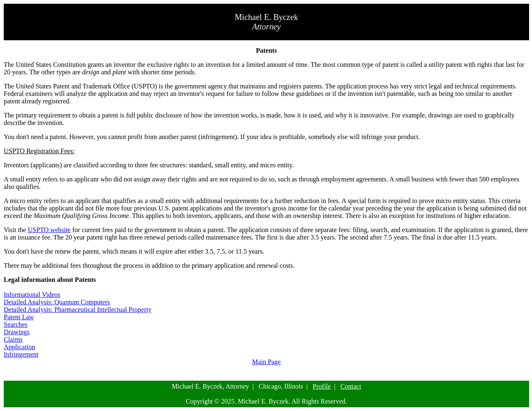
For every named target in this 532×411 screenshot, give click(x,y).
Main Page (267, 362)
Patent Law (19, 317)
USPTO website (49, 230)
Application (20, 347)
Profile (322, 386)
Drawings (17, 332)
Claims (13, 339)
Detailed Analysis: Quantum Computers (57, 302)
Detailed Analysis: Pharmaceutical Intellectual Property (78, 309)
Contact (351, 386)
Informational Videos (32, 295)
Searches (16, 324)
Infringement (21, 354)
